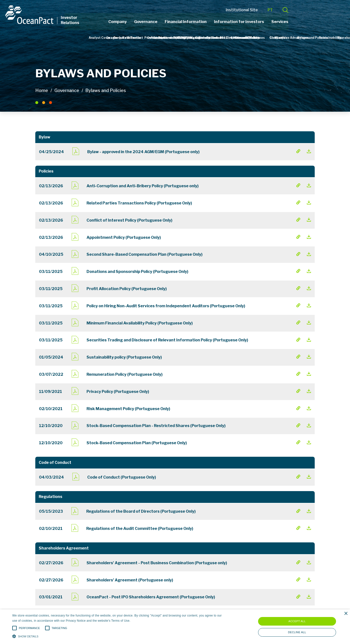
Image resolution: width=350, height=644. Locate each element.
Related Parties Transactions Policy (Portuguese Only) (139, 203)
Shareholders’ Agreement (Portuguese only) (130, 580)
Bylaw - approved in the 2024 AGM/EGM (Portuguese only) (143, 152)
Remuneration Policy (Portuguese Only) (125, 374)
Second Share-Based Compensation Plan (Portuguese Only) (144, 254)
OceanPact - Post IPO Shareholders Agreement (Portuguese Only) (151, 597)
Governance (176, 22)
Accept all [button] (297, 621)
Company (148, 22)
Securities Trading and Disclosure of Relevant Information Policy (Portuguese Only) (167, 340)
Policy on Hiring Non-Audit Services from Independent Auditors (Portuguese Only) (166, 306)
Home (42, 90)
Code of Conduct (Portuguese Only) (122, 477)
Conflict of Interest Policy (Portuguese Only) (129, 220)
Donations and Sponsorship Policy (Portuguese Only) (137, 272)
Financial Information (216, 22)
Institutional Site (272, 10)
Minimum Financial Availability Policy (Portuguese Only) (140, 323)
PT (300, 10)
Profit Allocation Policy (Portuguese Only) (127, 289)
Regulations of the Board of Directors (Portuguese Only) (141, 511)
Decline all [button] (297, 632)
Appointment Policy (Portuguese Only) (124, 237)
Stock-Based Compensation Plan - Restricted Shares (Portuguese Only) (156, 426)
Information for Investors (269, 22)
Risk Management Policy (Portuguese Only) (128, 409)
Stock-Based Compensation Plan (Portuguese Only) (137, 443)
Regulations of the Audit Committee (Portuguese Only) (140, 529)
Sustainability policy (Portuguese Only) (124, 357)
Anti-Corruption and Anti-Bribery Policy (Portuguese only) (143, 186)
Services (310, 22)
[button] (118, 636)
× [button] (346, 614)
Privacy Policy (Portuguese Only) (118, 392)
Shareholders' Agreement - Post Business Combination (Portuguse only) (157, 563)
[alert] (175, 627)
